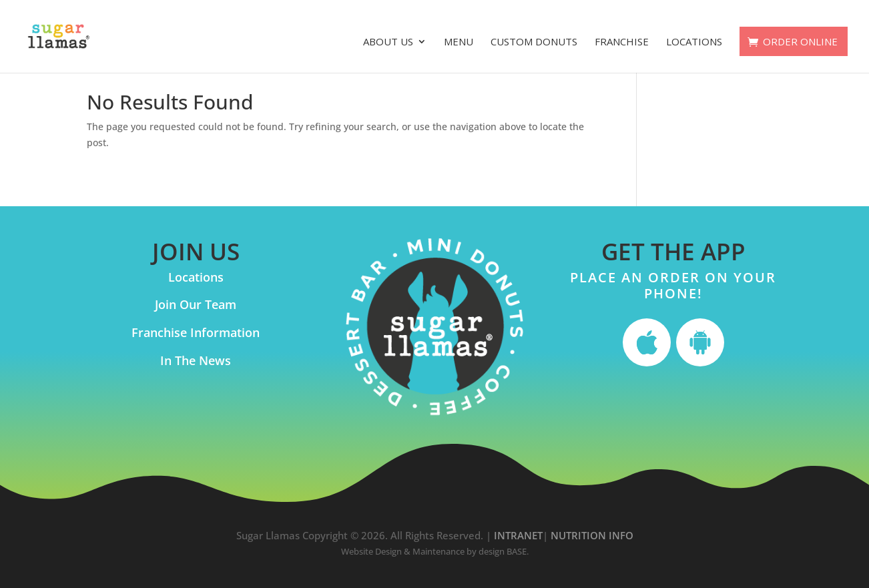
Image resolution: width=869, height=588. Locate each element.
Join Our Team (196, 304)
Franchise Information (196, 332)
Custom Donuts (534, 42)
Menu (459, 42)
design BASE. (504, 551)
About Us (388, 42)
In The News (196, 360)
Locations (694, 42)
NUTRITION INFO (592, 535)
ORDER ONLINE (800, 41)
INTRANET (518, 535)
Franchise (622, 42)
